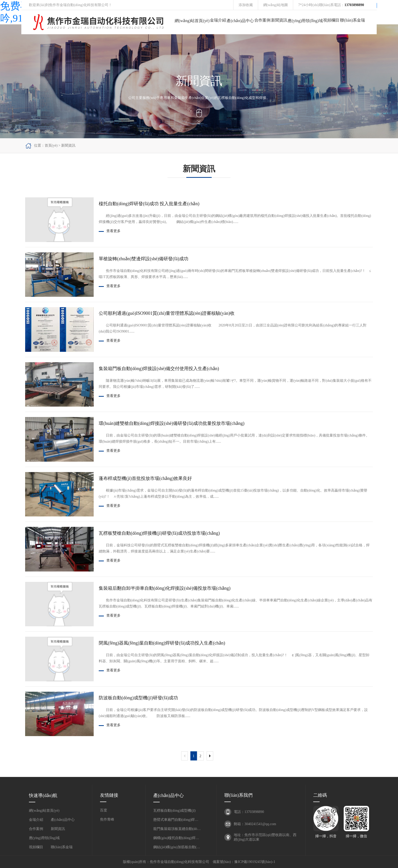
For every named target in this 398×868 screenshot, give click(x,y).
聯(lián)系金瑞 (352, 20)
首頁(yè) (51, 145)
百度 (104, 810)
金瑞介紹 (218, 20)
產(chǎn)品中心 (240, 21)
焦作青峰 (107, 819)
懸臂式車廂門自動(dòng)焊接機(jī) (177, 820)
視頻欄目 (331, 20)
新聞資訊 (279, 20)
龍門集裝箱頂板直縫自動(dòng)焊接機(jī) (177, 829)
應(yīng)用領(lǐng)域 (305, 21)
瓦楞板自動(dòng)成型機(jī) (174, 811)
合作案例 (262, 20)
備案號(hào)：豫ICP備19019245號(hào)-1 (244, 862)
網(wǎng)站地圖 (276, 5)
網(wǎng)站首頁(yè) (192, 21)
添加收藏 (246, 5)
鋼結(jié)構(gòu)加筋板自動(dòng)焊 (177, 847)
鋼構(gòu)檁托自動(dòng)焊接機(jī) (177, 838)
